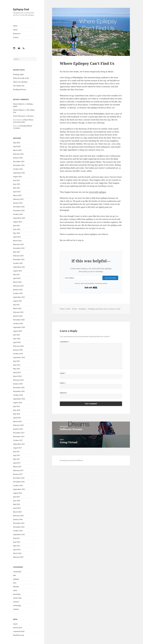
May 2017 (17, 459)
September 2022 (19, 267)
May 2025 (17, 188)
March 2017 (17, 467)
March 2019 (17, 376)
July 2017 (16, 452)
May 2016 (17, 504)
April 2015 (17, 550)
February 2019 (18, 380)
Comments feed (19, 631)
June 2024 (17, 229)
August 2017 (17, 448)
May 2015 (17, 546)
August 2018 (17, 403)
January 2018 (18, 429)
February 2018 (18, 425)
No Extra (31, 116)
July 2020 (16, 335)
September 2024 (19, 218)
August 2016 (17, 493)
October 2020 (18, 324)
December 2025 (19, 162)
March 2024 (17, 241)
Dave (75, 309)
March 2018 (17, 421)
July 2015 (16, 538)
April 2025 (17, 192)
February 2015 (18, 557)
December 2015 (19, 523)
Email (63, 383)
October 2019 (18, 354)
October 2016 (18, 485)
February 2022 (18, 286)
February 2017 (18, 470)
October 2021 (18, 293)
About (15, 30)
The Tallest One (19, 86)
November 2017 (19, 437)
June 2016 (17, 501)
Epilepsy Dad (21, 9)
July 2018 (16, 406)
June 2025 (17, 184)
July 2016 (16, 497)
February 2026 (18, 154)
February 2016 (18, 516)
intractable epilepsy (97, 192)
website (16, 609)
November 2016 (19, 482)
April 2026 (17, 146)
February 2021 (18, 312)
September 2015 (19, 534)
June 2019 (17, 365)
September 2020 (19, 327)
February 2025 (18, 199)
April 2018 (17, 418)
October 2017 (18, 440)
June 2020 (17, 339)
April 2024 (17, 237)
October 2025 (18, 169)
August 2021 (17, 301)
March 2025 (17, 195)
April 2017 (17, 463)
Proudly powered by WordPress (71, 460)
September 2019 (19, 357)
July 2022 (16, 275)
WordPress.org (18, 635)
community (17, 572)
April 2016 (17, 508)
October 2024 (18, 214)
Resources (17, 34)
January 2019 (18, 384)
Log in (15, 624)
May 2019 (17, 369)
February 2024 (18, 244)
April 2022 (17, 278)
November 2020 (19, 320)
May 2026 (17, 143)
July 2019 (16, 361)
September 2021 (19, 297)
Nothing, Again (18, 74)
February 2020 (18, 346)
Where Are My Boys (20, 82)
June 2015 (17, 542)
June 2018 (17, 410)
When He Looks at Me (21, 78)
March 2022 (17, 282)
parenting (17, 594)
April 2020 (17, 342)
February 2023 (18, 256)
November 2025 (19, 165)
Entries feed (17, 628)
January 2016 (18, 519)
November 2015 (19, 527)
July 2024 (16, 226)
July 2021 (16, 305)
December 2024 (19, 207)
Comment (65, 342)
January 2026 (18, 158)
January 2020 (18, 350)
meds (15, 590)
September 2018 (19, 399)
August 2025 (17, 177)
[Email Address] (83, 278)
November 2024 (19, 210)
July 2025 (16, 180)
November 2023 (19, 248)
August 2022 (17, 271)
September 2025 (19, 173)
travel (118, 309)
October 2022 (18, 263)
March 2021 (17, 308)
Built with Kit (91, 288)
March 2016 (17, 512)
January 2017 (18, 474)
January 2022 (18, 290)
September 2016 (19, 489)
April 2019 (17, 372)
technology (17, 605)
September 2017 (19, 444)
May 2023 (17, 252)
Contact (16, 37)
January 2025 (18, 203)
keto (15, 583)
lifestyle (16, 587)
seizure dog (17, 598)
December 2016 (19, 478)
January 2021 (18, 316)
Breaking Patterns (20, 89)
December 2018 (19, 388)
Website (63, 393)
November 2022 (19, 259)
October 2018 (18, 395)
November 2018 (19, 391)
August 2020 (17, 331)
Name (63, 373)
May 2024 (17, 233)
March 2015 (17, 553)
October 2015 (18, 531)
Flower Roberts (19, 104)
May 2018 (17, 414)
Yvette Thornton (19, 116)
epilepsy (16, 579)
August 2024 (17, 222)
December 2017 (19, 433)
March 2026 (17, 150)
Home (15, 26)
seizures (16, 602)
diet (15, 575)
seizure (106, 309)
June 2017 (17, 455)
